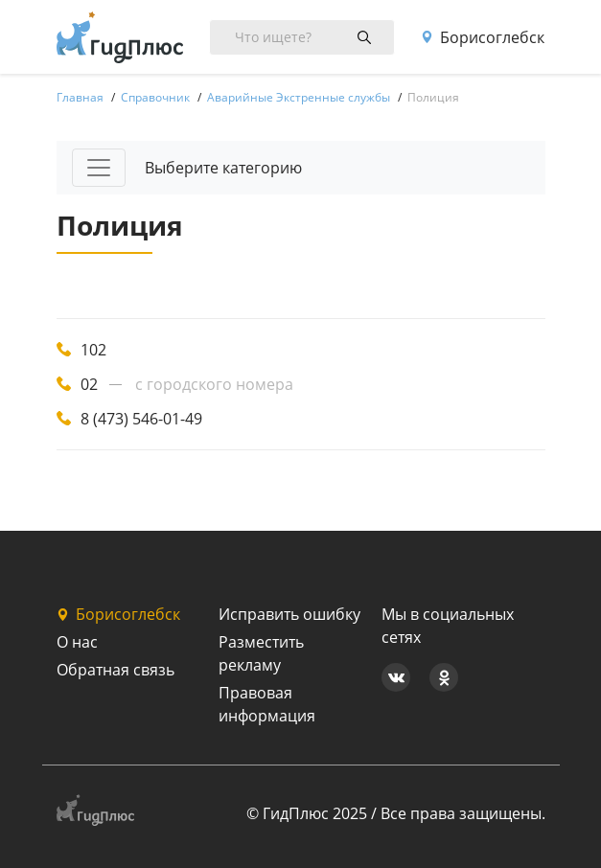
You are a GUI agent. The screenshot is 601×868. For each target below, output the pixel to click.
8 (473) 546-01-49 (141, 419)
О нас (77, 642)
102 (93, 350)
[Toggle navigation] (99, 168)
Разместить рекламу (261, 653)
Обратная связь (116, 670)
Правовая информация (267, 704)
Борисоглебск (483, 37)
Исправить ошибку (289, 614)
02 (89, 384)
